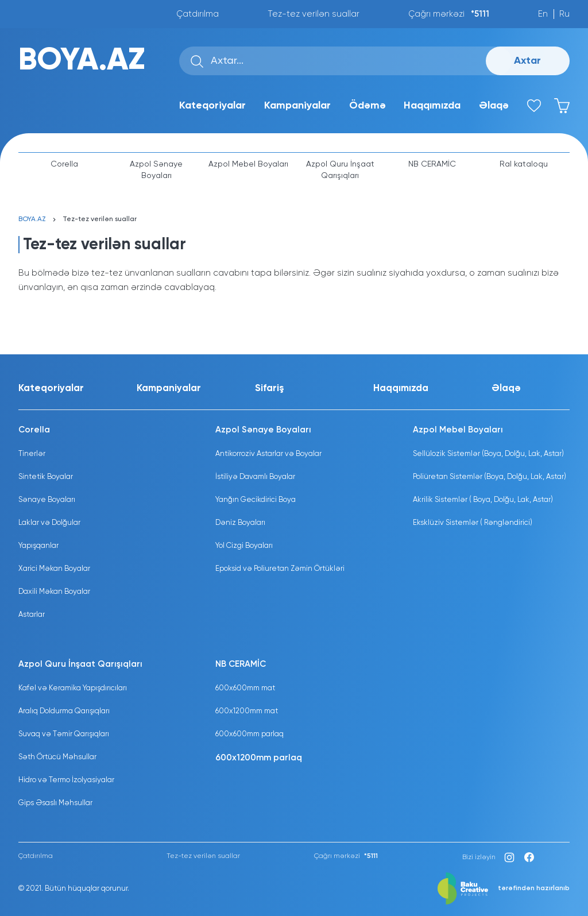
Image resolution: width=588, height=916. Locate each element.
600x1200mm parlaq (259, 758)
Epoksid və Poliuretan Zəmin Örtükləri (280, 569)
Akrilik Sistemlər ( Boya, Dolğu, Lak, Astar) (483, 500)
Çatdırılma (198, 14)
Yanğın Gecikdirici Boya (256, 500)
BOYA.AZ (82, 61)
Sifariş (270, 389)
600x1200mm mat (247, 711)
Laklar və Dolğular (49, 523)
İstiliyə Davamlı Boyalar (255, 477)
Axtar (527, 61)
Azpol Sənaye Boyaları (156, 170)
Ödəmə (367, 106)
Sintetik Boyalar (46, 477)
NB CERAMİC (432, 164)
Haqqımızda (432, 106)
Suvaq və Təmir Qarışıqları (64, 734)
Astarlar (32, 615)
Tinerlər (32, 454)
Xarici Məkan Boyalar (54, 569)
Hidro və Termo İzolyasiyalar (66, 780)
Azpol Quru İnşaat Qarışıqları (340, 170)
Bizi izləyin (479, 857)
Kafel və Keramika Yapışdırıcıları (73, 688)
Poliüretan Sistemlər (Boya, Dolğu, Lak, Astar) (490, 477)
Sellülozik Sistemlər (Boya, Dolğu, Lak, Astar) (488, 454)
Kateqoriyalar (212, 106)
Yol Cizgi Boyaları (244, 546)
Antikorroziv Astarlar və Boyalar (268, 454)
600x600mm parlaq (249, 734)
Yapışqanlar (38, 546)
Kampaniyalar (297, 106)
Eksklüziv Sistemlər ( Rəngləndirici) (473, 523)
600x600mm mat (245, 688)
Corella (64, 164)
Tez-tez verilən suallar (314, 14)
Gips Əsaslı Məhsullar (55, 803)
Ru (564, 14)
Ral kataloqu (524, 164)
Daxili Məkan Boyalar (54, 592)
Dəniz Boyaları (240, 523)
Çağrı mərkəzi (449, 14)
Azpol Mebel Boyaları (248, 164)
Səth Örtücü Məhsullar (57, 757)
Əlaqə (494, 106)
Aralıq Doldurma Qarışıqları (64, 711)
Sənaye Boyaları (47, 500)
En (543, 14)
